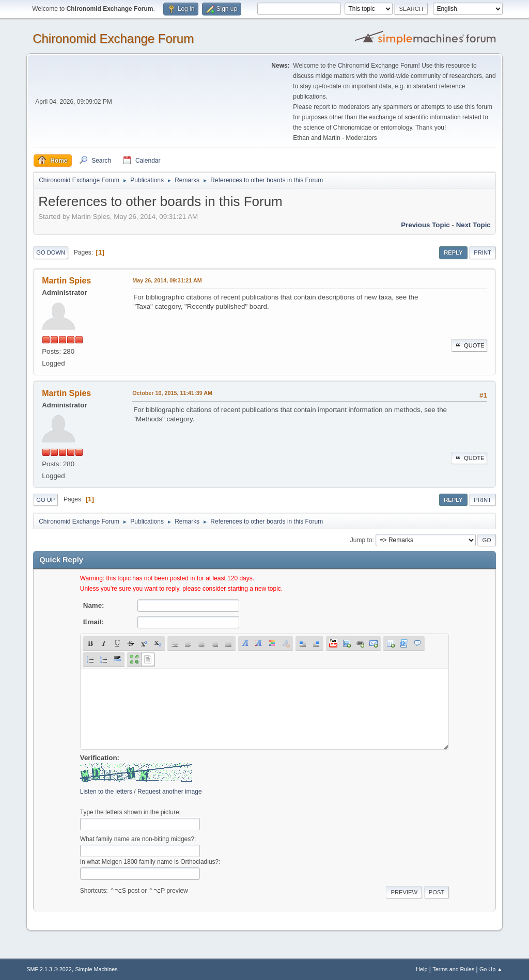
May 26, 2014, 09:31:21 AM (167, 280)
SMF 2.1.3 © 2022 (49, 969)
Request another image (170, 792)
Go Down (51, 252)
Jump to (361, 540)
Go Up (45, 500)
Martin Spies (66, 281)
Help (422, 969)
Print (483, 252)
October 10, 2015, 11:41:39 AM (172, 393)
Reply (453, 252)
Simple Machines (97, 969)
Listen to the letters (106, 792)
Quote (469, 345)
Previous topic (425, 225)
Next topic (473, 225)
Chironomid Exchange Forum (113, 38)
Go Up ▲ (491, 969)
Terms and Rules (453, 969)
